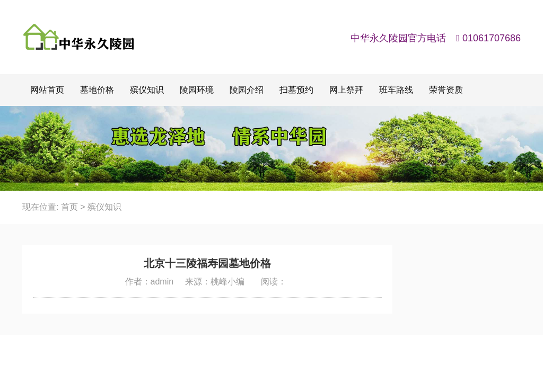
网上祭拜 (346, 90)
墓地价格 (97, 90)
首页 (69, 207)
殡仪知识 (147, 90)
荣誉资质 (446, 90)
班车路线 (396, 90)
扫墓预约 (296, 90)
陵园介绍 (247, 90)
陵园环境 (197, 90)
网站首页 (47, 90)
